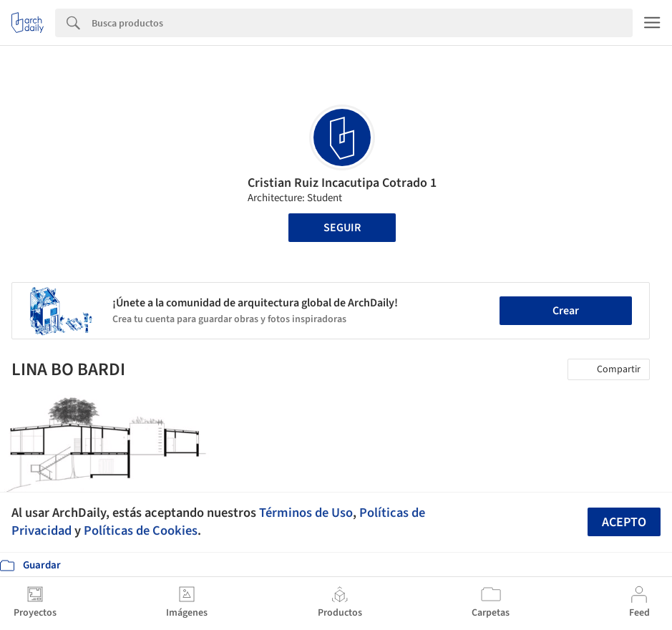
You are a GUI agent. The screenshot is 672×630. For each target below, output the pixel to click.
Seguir (342, 228)
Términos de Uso (306, 513)
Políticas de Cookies (141, 530)
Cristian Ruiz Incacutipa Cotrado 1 (342, 183)
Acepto (624, 522)
